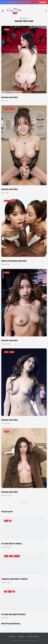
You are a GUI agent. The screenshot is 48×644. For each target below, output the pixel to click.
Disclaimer (21, 636)
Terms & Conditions (33, 636)
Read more (43, 2)
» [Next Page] (28, 503)
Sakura (13, 201)
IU (10, 521)
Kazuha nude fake (9, 97)
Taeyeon (17, 556)
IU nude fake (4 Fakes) (11, 543)
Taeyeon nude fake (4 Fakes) (14, 579)
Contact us (12, 636)
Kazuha (7, 29)
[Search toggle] (45, 11)
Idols (6, 109)
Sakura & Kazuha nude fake (14, 261)
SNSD (11, 556)
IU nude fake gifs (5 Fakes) (13, 614)
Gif (6, 592)
